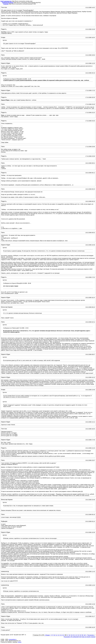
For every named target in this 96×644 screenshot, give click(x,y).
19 (71, 635)
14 (62, 635)
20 (73, 635)
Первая (47, 635)
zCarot (20, 642)
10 (55, 635)
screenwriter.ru (12, 639)
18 (69, 635)
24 (81, 635)
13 (60, 635)
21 (75, 635)
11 (56, 635)
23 (79, 635)
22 (77, 635)
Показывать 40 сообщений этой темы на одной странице (80, 637)
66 (82, 635)
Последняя (91, 635)
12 (58, 635)
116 (85, 635)
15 (64, 635)
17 (68, 635)
